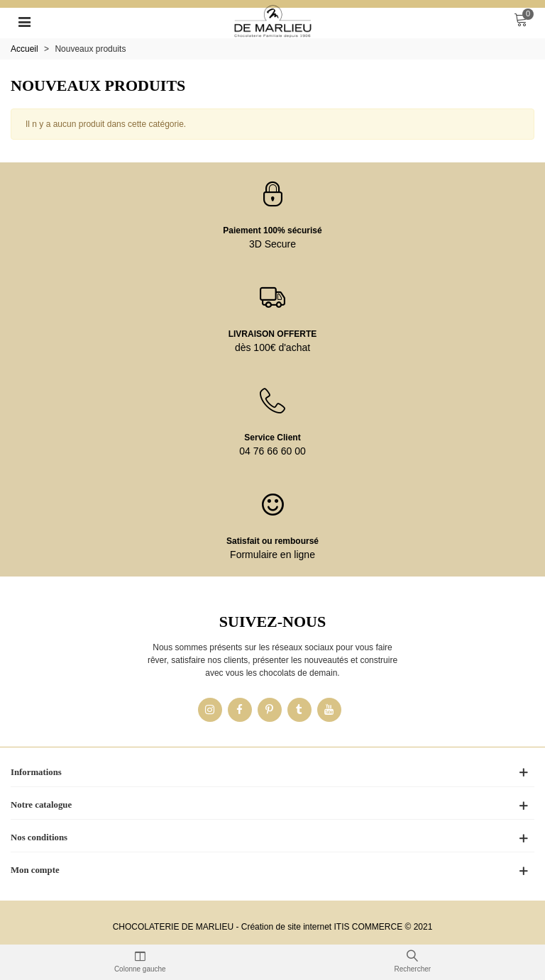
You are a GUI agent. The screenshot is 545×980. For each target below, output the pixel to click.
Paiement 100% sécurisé (272, 230)
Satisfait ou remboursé (272, 541)
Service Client (272, 438)
